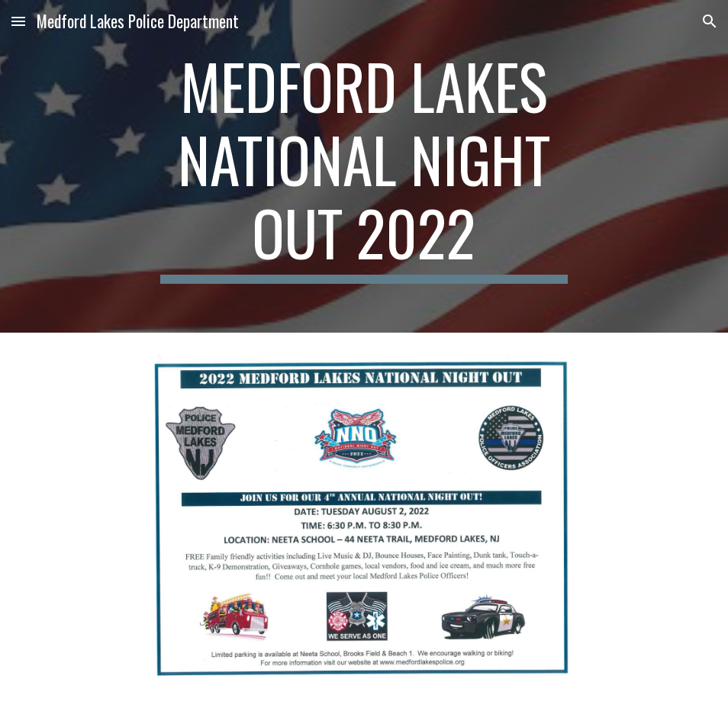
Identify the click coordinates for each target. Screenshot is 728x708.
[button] (18, 21)
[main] (364, 166)
